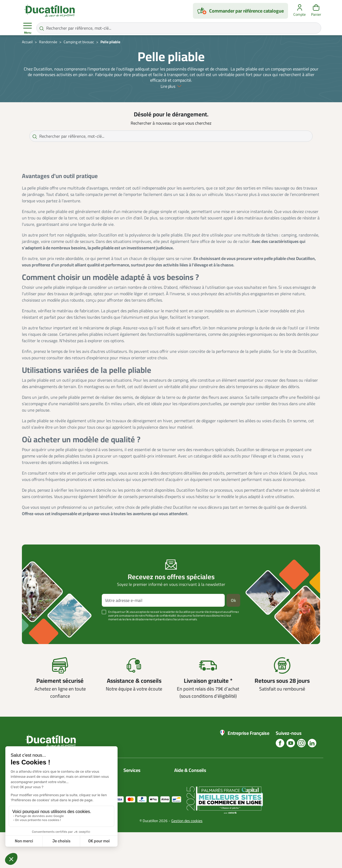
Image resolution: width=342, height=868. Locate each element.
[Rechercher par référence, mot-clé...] (179, 28)
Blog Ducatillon (188, 783)
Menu (28, 28)
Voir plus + (40, 627)
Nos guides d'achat (191, 790)
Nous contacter (188, 777)
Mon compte (135, 783)
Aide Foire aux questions (196, 796)
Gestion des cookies (187, 857)
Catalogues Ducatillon (143, 777)
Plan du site (134, 790)
